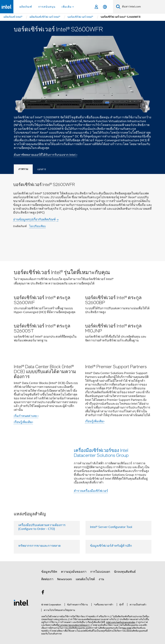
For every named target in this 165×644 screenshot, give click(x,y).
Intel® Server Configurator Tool (111, 527)
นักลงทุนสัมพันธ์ (125, 572)
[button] (83, 307)
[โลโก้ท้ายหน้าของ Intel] (21, 603)
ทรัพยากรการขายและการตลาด (39, 546)
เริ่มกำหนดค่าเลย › (26, 416)
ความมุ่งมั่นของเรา (74, 572)
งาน (101, 579)
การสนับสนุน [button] (47, 7)
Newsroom (65, 579)
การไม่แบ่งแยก (100, 572)
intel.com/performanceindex (121, 622)
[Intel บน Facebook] (43, 593)
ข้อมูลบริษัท (49, 572)
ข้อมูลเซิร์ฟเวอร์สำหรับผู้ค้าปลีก (111, 546)
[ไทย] (105, 7)
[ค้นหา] (118, 7)
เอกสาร (42, 169)
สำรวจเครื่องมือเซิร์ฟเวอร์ (91, 491)
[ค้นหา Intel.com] (143, 7)
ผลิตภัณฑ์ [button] (26, 7)
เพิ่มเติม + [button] (68, 7)
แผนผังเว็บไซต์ (85, 579)
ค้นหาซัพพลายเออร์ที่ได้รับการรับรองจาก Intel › (46, 155)
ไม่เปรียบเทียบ (37, 226)
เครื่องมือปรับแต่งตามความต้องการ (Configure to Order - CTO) (42, 527)
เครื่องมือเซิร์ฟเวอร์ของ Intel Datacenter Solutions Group (101, 453)
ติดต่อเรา (47, 579)
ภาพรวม (23, 169)
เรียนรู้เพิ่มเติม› (23, 422)
